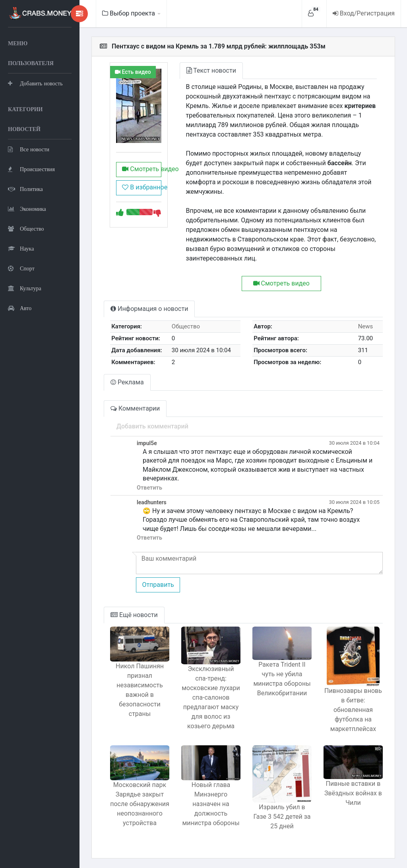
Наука (21, 248)
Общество (26, 229)
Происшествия (31, 169)
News (366, 326)
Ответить (149, 488)
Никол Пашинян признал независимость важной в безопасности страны (140, 690)
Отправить (158, 585)
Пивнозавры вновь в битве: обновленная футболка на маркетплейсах (353, 710)
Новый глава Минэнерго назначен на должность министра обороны (211, 804)
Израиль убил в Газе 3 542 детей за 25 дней (282, 817)
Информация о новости (149, 309)
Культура (25, 288)
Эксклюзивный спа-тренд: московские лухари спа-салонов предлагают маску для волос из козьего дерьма (211, 697)
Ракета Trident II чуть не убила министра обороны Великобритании (282, 679)
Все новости (29, 149)
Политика (25, 189)
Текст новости (211, 70)
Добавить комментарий (152, 426)
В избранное (141, 187)
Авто (20, 308)
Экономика (27, 209)
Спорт (21, 268)
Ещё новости (134, 615)
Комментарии (135, 408)
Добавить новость (35, 83)
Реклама (127, 382)
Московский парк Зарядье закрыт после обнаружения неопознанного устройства (140, 804)
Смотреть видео (141, 169)
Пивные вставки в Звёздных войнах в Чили (353, 793)
